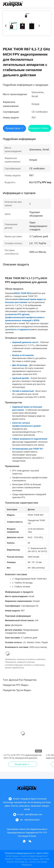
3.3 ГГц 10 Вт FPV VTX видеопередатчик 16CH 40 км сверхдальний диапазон (22, 756)
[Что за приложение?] (24, 841)
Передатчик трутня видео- (17, 690)
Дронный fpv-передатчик (23, 680)
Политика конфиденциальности (20, 853)
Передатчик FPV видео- (16, 685)
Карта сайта (42, 853)
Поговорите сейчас (39, 128)
